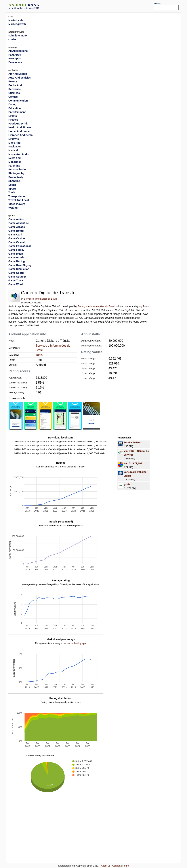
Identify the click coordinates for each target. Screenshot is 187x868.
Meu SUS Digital (133, 463)
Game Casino (17, 238)
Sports (12, 189)
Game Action (16, 219)
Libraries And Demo (21, 135)
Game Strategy (17, 277)
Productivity (16, 177)
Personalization (18, 169)
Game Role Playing (20, 265)
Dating (12, 104)
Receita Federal (132, 442)
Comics (13, 97)
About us (106, 866)
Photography (16, 173)
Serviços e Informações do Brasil (40, 299)
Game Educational (20, 246)
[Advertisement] (101, 6)
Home (126, 866)
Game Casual (17, 242)
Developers (15, 62)
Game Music (16, 254)
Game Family (16, 250)
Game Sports (16, 273)
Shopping (14, 181)
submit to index (18, 36)
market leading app (76, 643)
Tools (146, 306)
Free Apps (15, 58)
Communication (18, 101)
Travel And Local (19, 200)
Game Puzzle (16, 258)
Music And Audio (19, 154)
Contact (116, 866)
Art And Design (18, 74)
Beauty (13, 81)
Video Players (17, 204)
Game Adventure (19, 223)
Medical (13, 150)
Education (15, 108)
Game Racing (17, 261)
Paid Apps (15, 55)
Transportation (17, 196)
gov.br (127, 484)
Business (14, 93)
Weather (13, 208)
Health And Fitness (20, 127)
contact (13, 39)
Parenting (14, 166)
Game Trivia (16, 280)
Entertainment (17, 112)
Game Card (15, 235)
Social (12, 185)
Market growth (17, 24)
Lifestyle (14, 139)
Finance (13, 120)
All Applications (18, 51)
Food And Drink (18, 124)
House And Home (19, 131)
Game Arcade (17, 227)
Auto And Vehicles (20, 78)
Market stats (16, 20)
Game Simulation (19, 269)
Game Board (16, 231)
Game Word (16, 284)
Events (13, 116)
